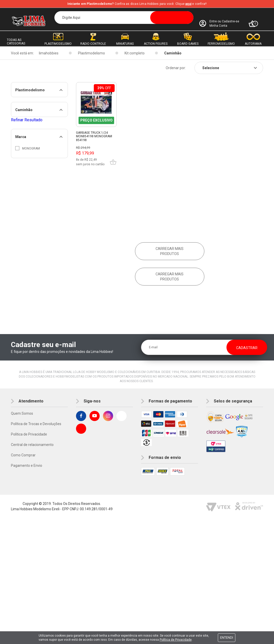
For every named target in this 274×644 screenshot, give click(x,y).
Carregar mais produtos (170, 251)
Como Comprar (23, 455)
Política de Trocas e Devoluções (36, 424)
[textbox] (124, 18)
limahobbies (49, 53)
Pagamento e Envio (27, 466)
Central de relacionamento (32, 445)
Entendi (227, 638)
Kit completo (135, 53)
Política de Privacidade (29, 434)
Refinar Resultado (27, 120)
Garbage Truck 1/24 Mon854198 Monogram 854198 (94, 136)
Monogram (28, 148)
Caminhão (173, 53)
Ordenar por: (176, 68)
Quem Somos (22, 413)
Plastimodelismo (92, 53)
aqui (188, 4)
